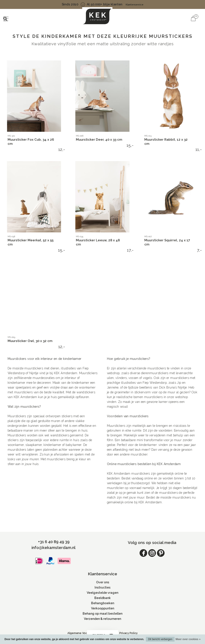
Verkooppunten (103, 608)
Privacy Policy (128, 633)
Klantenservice (134, 5)
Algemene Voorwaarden (84, 633)
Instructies (102, 587)
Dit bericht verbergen (160, 639)
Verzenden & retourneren (102, 619)
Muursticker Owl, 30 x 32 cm (30, 341)
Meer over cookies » (188, 639)
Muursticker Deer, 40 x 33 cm (99, 140)
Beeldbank (102, 598)
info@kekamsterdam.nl (53, 548)
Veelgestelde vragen (102, 593)
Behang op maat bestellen (102, 614)
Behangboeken (103, 603)
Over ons (103, 582)
